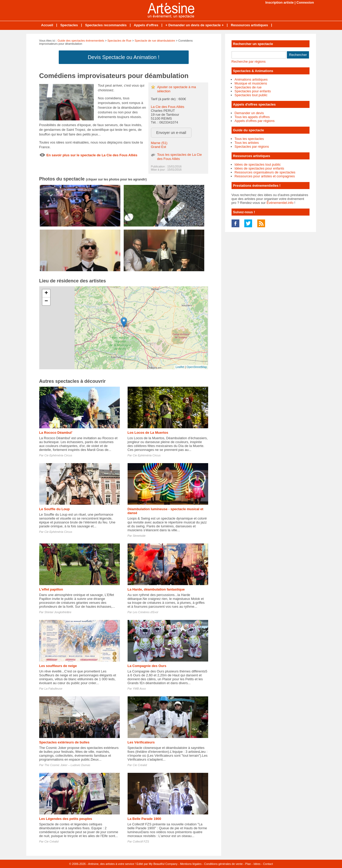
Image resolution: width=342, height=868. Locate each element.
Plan (248, 864)
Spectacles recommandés (106, 25)
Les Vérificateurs (141, 742)
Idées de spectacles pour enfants (259, 168)
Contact (268, 864)
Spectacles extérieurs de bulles (64, 742)
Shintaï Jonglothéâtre (58, 612)
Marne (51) (159, 143)
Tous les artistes (247, 143)
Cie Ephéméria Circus (58, 455)
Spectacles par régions (252, 147)
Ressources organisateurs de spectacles (265, 172)
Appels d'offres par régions (255, 121)
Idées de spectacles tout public (258, 164)
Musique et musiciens (251, 83)
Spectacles (69, 25)
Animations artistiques (251, 79)
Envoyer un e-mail (171, 133)
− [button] (46, 301)
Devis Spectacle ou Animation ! (124, 57)
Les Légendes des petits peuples (66, 819)
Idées (257, 864)
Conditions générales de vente (223, 864)
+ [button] (46, 293)
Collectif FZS (141, 841)
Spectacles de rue (248, 87)
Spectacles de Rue (119, 41)
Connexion (305, 2)
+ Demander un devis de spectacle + (195, 25)
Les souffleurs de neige (58, 666)
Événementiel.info (280, 203)
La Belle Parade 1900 (144, 819)
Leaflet (180, 367)
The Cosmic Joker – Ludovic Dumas (67, 765)
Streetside (139, 536)
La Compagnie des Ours (147, 666)
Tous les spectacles (249, 139)
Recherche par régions (249, 61)
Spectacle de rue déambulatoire (155, 41)
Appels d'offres (146, 25)
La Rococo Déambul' (56, 433)
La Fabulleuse (53, 689)
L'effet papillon (51, 589)
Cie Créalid (140, 765)
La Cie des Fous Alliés (168, 107)
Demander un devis (249, 113)
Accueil (47, 25)
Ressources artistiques (249, 25)
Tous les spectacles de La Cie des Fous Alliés (180, 157)
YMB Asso (139, 689)
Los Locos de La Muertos (148, 433)
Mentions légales (191, 864)
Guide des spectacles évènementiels (81, 41)
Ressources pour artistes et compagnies (265, 176)
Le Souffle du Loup (55, 509)
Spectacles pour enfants (253, 91)
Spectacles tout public (251, 95)
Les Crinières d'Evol (145, 612)
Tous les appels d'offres (252, 117)
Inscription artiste (279, 2)
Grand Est (159, 147)
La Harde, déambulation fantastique (156, 589)
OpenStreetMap (197, 367)
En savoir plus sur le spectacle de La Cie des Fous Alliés (92, 155)
